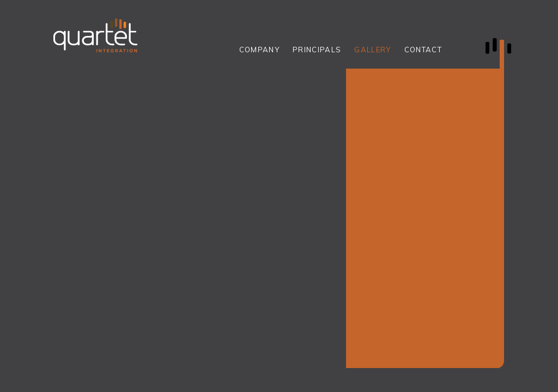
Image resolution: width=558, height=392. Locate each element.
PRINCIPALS (317, 50)
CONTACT (423, 50)
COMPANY (259, 50)
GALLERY (372, 50)
